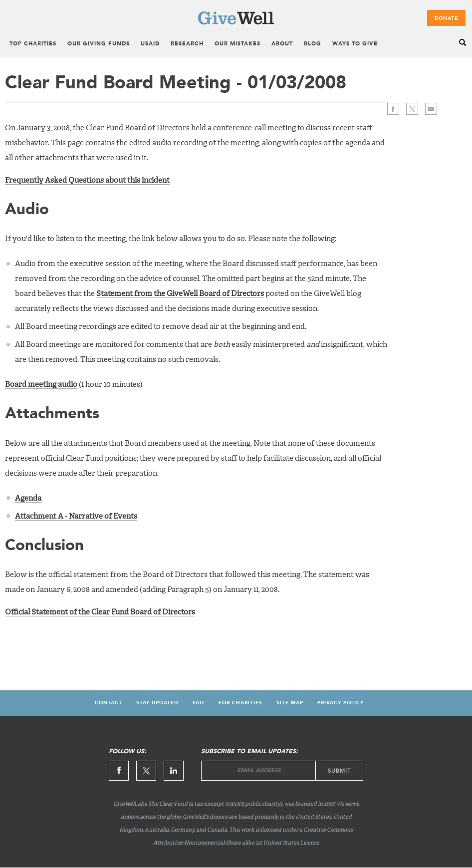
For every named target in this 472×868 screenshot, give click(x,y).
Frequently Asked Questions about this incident (87, 180)
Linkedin (174, 771)
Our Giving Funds (99, 44)
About (282, 44)
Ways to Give (355, 44)
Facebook (393, 109)
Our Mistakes (237, 44)
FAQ (199, 703)
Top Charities (33, 44)
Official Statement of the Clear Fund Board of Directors (100, 612)
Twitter (412, 109)
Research (187, 44)
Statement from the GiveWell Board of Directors (180, 294)
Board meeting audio (41, 385)
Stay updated (157, 703)
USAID (150, 44)
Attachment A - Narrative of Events (76, 516)
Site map (290, 703)
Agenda (28, 498)
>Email (431, 109)
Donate (446, 18)
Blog (313, 44)
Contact (109, 703)
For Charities (240, 703)
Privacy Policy (341, 703)
